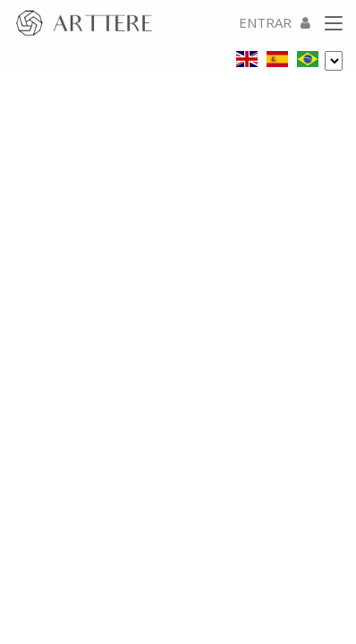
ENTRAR (275, 22)
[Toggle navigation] (334, 24)
